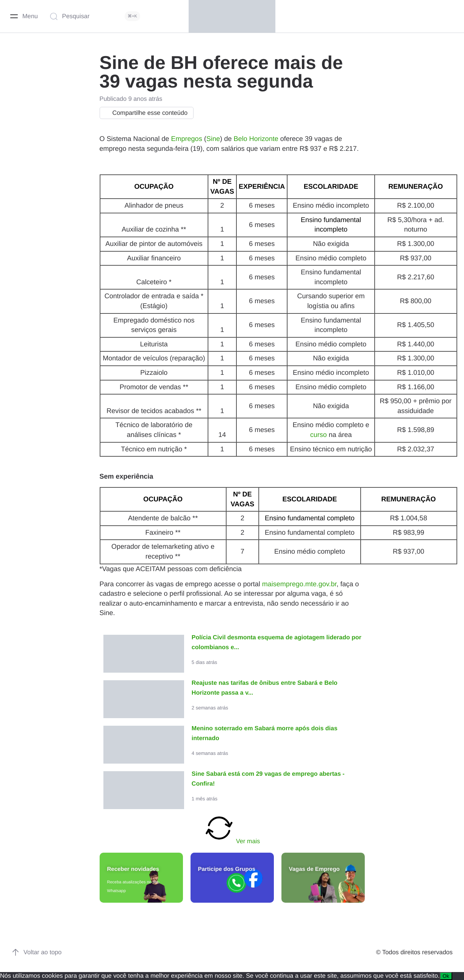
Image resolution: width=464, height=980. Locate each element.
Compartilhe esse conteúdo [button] (145, 113)
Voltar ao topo (37, 952)
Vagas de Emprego (314, 869)
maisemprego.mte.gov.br (299, 584)
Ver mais (232, 829)
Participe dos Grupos (227, 869)
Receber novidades (133, 869)
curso (319, 435)
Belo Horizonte (256, 139)
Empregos (187, 139)
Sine (213, 139)
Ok (446, 976)
